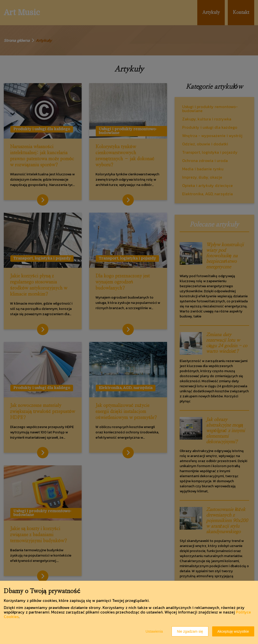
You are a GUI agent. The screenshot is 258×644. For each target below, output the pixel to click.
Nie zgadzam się (190, 631)
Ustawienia (154, 631)
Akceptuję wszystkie (233, 631)
